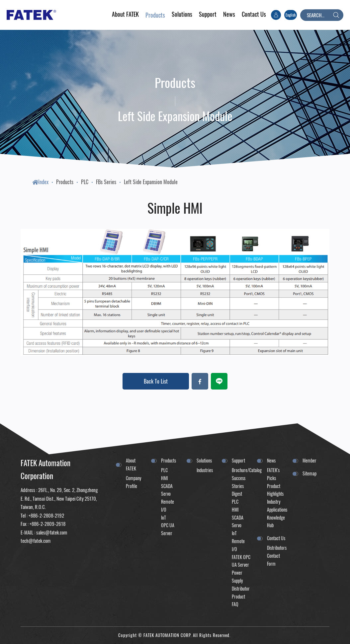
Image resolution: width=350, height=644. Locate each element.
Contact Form (273, 560)
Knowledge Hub (276, 521)
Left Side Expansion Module (151, 182)
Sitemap (309, 473)
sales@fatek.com (52, 532)
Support (238, 460)
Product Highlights (275, 490)
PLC (85, 182)
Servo (166, 494)
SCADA (167, 486)
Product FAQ (238, 600)
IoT (164, 517)
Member (309, 460)
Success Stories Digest (239, 486)
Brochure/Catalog (241, 470)
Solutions (204, 460)
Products (65, 182)
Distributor (241, 588)
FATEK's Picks (273, 474)
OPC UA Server (168, 529)
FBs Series (106, 182)
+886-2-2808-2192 (46, 515)
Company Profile (133, 482)
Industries (205, 470)
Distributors (276, 548)
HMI (164, 478)
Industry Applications (276, 505)
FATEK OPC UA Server (241, 561)
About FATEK (131, 464)
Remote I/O (168, 505)
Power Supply (237, 576)
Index (40, 182)
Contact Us (276, 538)
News (271, 460)
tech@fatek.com (36, 540)
